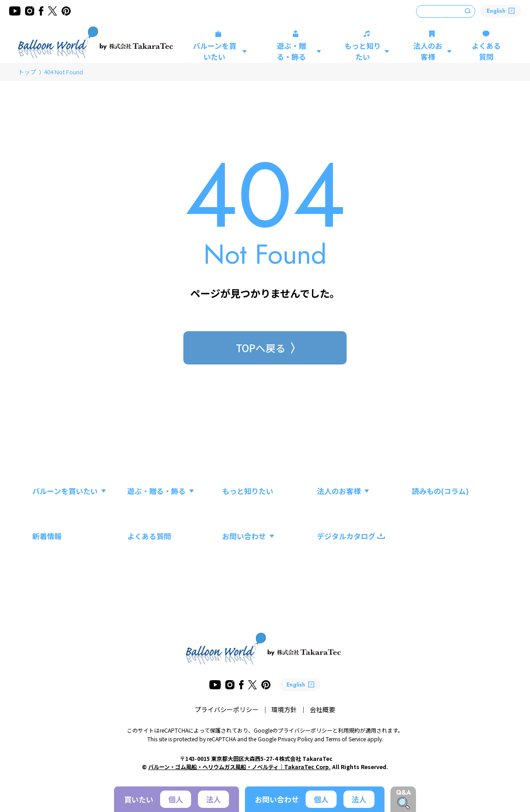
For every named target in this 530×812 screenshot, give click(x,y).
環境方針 (284, 709)
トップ (27, 72)
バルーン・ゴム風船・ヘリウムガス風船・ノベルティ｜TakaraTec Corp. (239, 767)
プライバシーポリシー (227, 709)
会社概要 (322, 709)
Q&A (403, 792)
